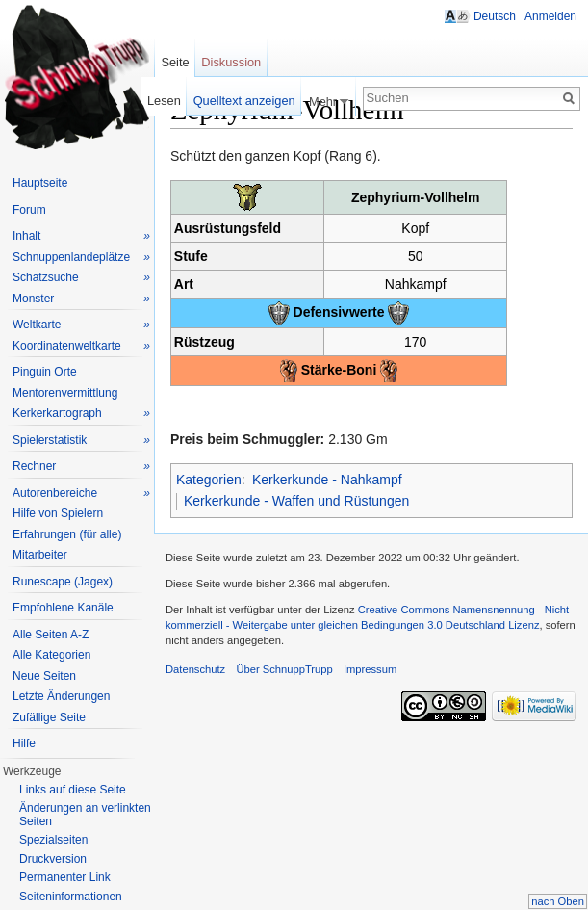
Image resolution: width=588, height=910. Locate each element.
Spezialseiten (53, 840)
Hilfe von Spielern (58, 513)
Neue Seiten (44, 676)
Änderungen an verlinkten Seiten (85, 815)
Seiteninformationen (71, 897)
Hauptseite (40, 183)
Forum (29, 210)
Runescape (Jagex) (63, 582)
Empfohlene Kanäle (63, 608)
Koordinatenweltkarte (81, 346)
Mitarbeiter (40, 555)
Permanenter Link (65, 877)
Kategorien (209, 480)
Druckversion (53, 859)
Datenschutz (195, 669)
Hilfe (24, 743)
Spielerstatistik (81, 441)
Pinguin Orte (45, 372)
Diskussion (231, 62)
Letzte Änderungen (61, 696)
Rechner (81, 467)
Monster (81, 299)
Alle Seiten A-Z (51, 635)
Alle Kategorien (51, 655)
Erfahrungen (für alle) (67, 534)
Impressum (370, 669)
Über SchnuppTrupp (284, 669)
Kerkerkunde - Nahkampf (327, 480)
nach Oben (558, 901)
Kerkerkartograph (81, 414)
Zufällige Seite (49, 717)
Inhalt (81, 236)
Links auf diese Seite (73, 790)
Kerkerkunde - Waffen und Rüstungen (296, 501)
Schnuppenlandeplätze (81, 258)
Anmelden (550, 16)
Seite (175, 62)
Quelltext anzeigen (244, 101)
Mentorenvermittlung (65, 393)
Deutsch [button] (495, 16)
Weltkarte (81, 325)
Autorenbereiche (81, 494)
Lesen (164, 101)
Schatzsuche (81, 278)
